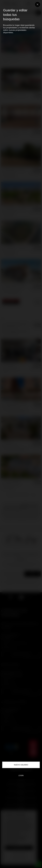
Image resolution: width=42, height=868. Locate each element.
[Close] (38, 4)
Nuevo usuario (21, 765)
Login (21, 775)
